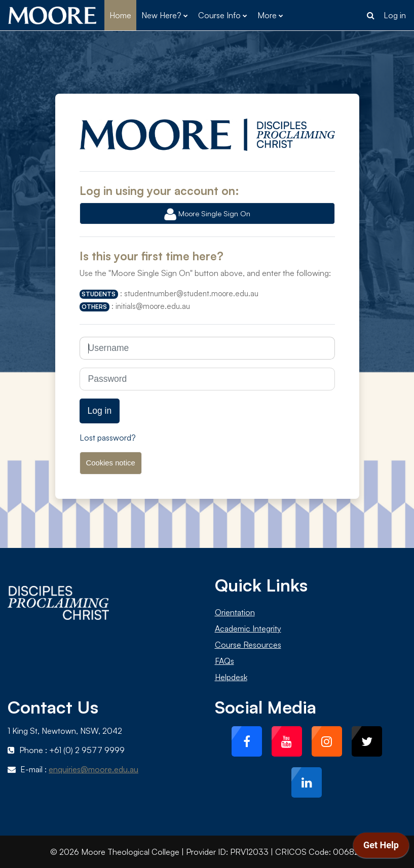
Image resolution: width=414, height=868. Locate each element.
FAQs (224, 661)
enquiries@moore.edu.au (93, 769)
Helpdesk (231, 677)
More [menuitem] (267, 15)
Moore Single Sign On (207, 214)
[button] (370, 15)
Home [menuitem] (120, 15)
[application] (381, 848)
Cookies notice (111, 463)
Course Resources (248, 645)
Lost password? (108, 438)
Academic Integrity (248, 628)
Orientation (235, 612)
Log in (395, 15)
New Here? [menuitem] (161, 15)
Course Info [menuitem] (219, 15)
